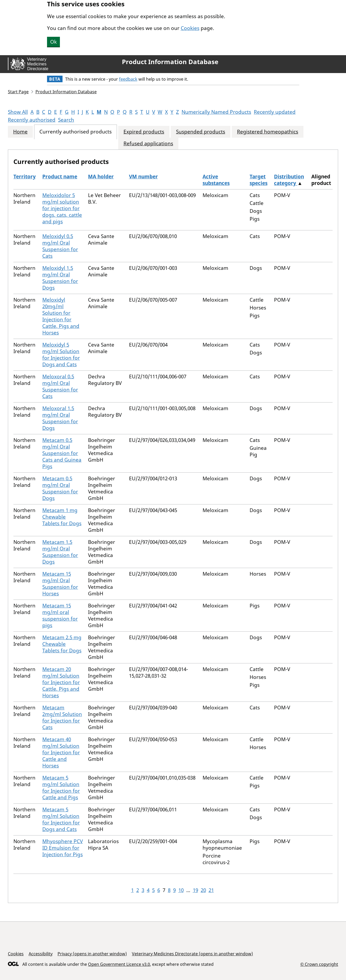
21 (211, 890)
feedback (128, 79)
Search (66, 120)
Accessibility (41, 954)
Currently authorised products (76, 132)
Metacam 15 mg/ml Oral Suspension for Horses (60, 584)
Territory (25, 177)
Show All (18, 112)
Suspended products (201, 132)
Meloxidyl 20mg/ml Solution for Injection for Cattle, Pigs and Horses (61, 316)
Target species (259, 180)
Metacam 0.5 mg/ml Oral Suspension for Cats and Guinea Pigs (62, 453)
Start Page (18, 92)
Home (20, 132)
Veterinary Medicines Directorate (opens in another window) (192, 954)
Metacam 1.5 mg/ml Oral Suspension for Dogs (60, 552)
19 (195, 890)
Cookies (190, 28)
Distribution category (289, 180)
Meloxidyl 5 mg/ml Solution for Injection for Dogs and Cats (61, 355)
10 (181, 890)
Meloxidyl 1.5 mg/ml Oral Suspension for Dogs (60, 278)
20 (203, 890)
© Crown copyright (319, 964)
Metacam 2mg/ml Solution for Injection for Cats (62, 717)
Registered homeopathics (268, 132)
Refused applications (148, 144)
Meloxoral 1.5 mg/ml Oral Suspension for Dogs (60, 418)
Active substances (216, 180)
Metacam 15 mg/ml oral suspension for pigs (60, 615)
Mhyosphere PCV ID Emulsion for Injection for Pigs (63, 848)
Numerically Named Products (216, 112)
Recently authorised (32, 120)
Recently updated (275, 112)
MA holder (101, 177)
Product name (60, 177)
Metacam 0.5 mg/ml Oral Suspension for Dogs (60, 488)
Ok (53, 42)
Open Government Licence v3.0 (119, 964)
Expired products (144, 132)
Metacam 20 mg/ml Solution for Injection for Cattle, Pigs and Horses (61, 682)
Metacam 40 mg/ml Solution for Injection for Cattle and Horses (61, 752)
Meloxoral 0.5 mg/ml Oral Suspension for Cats (60, 386)
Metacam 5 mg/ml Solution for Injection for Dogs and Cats (61, 819)
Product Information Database (170, 62)
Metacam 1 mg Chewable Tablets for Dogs (62, 517)
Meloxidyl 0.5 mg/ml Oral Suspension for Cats (60, 246)
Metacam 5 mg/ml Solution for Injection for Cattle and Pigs (61, 788)
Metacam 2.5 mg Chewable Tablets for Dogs (62, 644)
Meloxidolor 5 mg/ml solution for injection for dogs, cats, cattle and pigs (62, 208)
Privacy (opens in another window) (92, 954)
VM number (143, 177)
